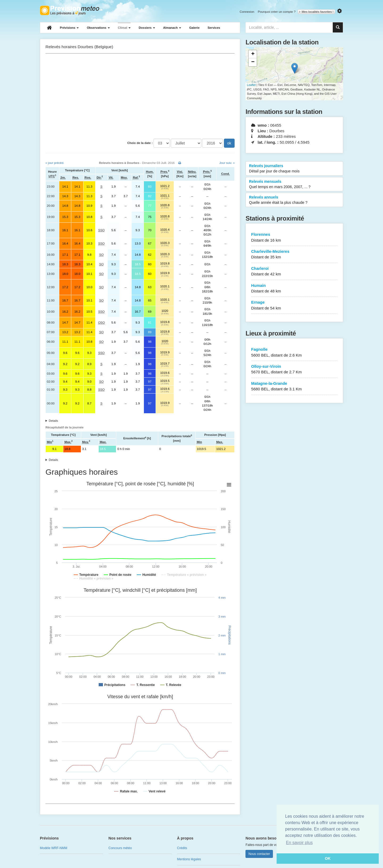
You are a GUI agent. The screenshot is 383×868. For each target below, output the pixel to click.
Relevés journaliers (294, 169)
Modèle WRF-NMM (54, 848)
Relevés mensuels (294, 184)
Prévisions (69, 28)
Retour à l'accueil (71, 10)
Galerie (194, 28)
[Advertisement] (140, 96)
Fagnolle (294, 352)
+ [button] (253, 54)
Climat (124, 28)
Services (214, 28)
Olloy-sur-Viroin (294, 369)
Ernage (294, 305)
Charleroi (294, 272)
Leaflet (251, 85)
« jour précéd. (55, 163)
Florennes (294, 237)
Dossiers (147, 28)
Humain (294, 289)
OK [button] (328, 858)
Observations (98, 28)
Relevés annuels (294, 200)
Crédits (182, 848)
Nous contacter (259, 854)
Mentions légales (189, 859)
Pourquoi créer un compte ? (277, 12)
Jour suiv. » (227, 163)
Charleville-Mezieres (294, 255)
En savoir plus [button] (299, 843)
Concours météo (120, 848)
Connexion (247, 12)
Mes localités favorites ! (316, 12)
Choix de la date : (140, 143)
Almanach (172, 28)
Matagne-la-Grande (294, 387)
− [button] (253, 62)
